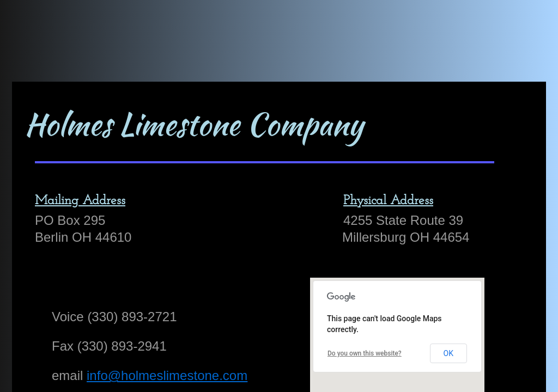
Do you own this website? (365, 353)
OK (448, 353)
